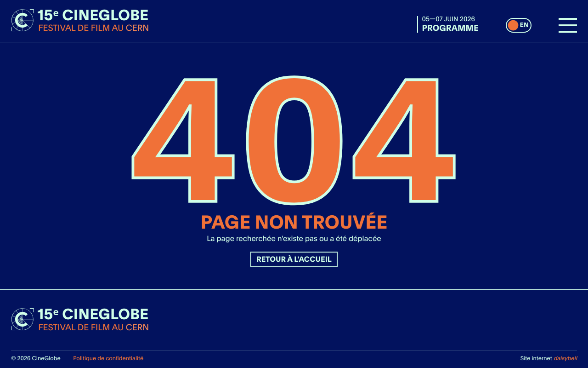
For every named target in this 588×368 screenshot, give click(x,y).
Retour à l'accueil (294, 259)
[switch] (519, 25)
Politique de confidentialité (108, 358)
